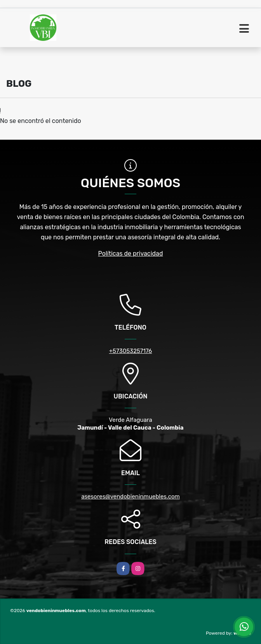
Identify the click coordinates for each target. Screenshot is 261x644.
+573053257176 (131, 351)
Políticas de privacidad (131, 254)
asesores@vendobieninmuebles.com (130, 497)
